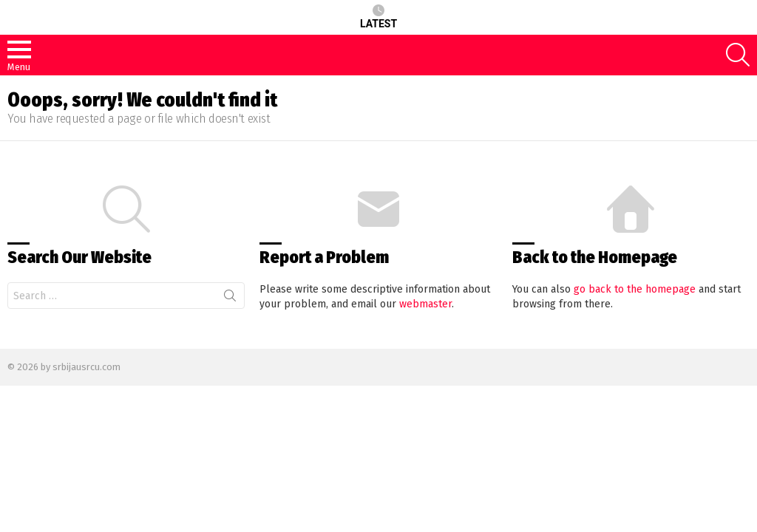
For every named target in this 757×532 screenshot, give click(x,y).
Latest (378, 17)
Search (230, 299)
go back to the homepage (635, 289)
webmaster (425, 304)
